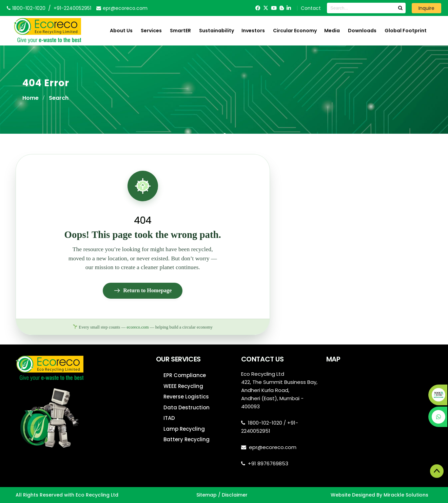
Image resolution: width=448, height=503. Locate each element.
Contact (311, 8)
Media (332, 31)
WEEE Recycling (183, 386)
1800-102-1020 (265, 423)
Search (59, 98)
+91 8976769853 (268, 463)
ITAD (169, 418)
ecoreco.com (138, 327)
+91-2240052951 (72, 8)
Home (31, 98)
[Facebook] (258, 8)
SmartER (180, 31)
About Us (121, 31)
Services (151, 31)
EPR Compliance (185, 375)
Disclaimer (235, 495)
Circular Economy (295, 31)
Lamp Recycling (184, 429)
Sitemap (207, 495)
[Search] (400, 8)
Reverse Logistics (186, 397)
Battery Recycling (187, 439)
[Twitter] (266, 8)
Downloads (362, 31)
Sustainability (217, 31)
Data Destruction (187, 407)
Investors (253, 31)
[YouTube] (274, 8)
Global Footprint (406, 31)
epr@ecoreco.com (273, 447)
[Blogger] (282, 8)
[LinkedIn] (289, 8)
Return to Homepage (143, 291)
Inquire (426, 8)
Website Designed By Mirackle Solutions (379, 495)
